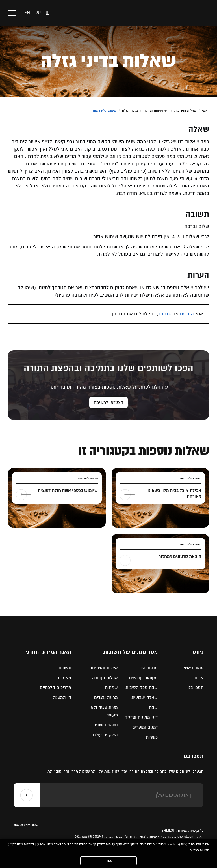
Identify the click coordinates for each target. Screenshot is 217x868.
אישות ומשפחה (104, 668)
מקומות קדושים (143, 678)
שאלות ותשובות (185, 111)
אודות (198, 678)
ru (38, 13)
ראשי (206, 111)
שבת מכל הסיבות (142, 688)
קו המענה (62, 698)
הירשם (187, 314)
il (48, 13)
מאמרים (64, 678)
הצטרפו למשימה (108, 402)
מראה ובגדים (106, 698)
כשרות (152, 737)
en (27, 13)
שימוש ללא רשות (105, 111)
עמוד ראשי (194, 668)
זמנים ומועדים (145, 727)
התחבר (165, 314)
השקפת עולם (105, 735)
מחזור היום (148, 668)
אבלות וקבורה (105, 678)
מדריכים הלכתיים (56, 688)
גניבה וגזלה (130, 111)
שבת (153, 707)
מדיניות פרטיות (199, 850)
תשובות (64, 668)
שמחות (111, 688)
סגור (109, 861)
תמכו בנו (196, 688)
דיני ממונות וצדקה (156, 111)
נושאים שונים (106, 725)
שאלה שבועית (145, 698)
